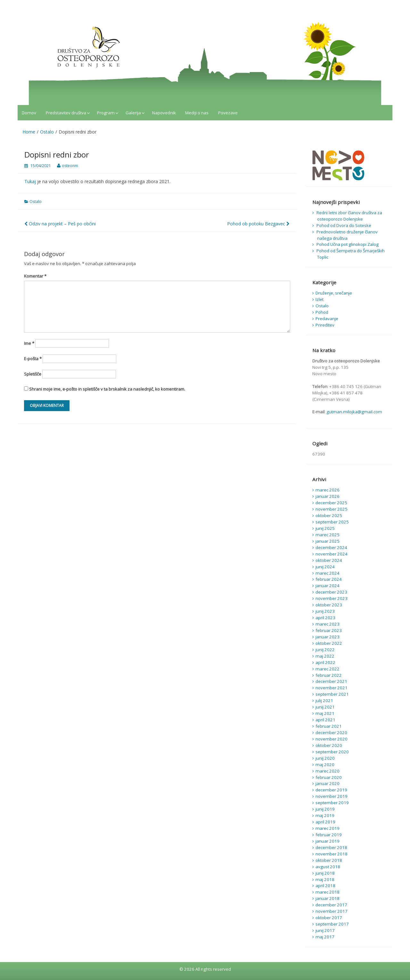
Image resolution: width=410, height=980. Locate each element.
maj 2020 (325, 765)
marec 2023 (328, 624)
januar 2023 (328, 637)
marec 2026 (328, 490)
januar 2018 (328, 898)
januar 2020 (328, 783)
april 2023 (325, 618)
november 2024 (332, 554)
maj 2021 (325, 713)
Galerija (133, 113)
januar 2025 (328, 541)
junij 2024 (325, 567)
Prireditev (325, 325)
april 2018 (325, 886)
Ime (29, 343)
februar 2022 (329, 675)
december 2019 (331, 790)
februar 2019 (329, 835)
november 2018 (332, 854)
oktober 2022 (329, 643)
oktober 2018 (329, 860)
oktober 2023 (329, 605)
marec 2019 (328, 828)
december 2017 (331, 905)
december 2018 (331, 847)
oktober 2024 (329, 560)
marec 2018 (328, 892)
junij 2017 (325, 930)
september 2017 (332, 924)
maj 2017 (325, 937)
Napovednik (164, 113)
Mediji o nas (197, 113)
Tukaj (30, 181)
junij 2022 (325, 650)
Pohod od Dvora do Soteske (344, 225)
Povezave (228, 113)
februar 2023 (329, 630)
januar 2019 (328, 841)
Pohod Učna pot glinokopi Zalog (348, 244)
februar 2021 (329, 726)
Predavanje (327, 319)
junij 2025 (325, 528)
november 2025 (332, 509)
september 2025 (332, 522)
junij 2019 (325, 809)
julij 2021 (324, 701)
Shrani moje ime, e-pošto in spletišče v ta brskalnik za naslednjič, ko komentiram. (107, 389)
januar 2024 (328, 586)
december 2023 (331, 592)
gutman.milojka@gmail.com (354, 412)
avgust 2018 (328, 867)
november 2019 (332, 796)
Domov (29, 113)
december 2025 (331, 503)
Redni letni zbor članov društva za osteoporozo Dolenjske (349, 216)
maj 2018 (325, 879)
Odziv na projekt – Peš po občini (60, 224)
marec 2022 (328, 669)
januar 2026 (328, 496)
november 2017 (332, 911)
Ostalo (36, 202)
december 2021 (331, 681)
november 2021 (332, 688)
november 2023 (332, 598)
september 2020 (332, 752)
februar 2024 (329, 579)
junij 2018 (325, 873)
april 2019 (325, 822)
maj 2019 (325, 815)
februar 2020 (329, 777)
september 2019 (332, 803)
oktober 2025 (329, 515)
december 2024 (331, 547)
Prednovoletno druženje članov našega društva (347, 235)
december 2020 (331, 733)
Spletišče (33, 374)
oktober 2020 (329, 745)
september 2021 (332, 694)
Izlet (320, 299)
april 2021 (325, 720)
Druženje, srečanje (334, 293)
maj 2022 (325, 656)
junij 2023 (325, 611)
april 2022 (325, 662)
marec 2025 (328, 535)
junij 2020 (325, 758)
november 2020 (332, 739)
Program (106, 113)
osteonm (70, 166)
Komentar (35, 276)
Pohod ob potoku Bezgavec (258, 224)
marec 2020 (328, 771)
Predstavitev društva (66, 113)
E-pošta (33, 359)
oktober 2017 (329, 918)
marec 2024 (328, 573)
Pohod (322, 312)
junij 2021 (325, 707)
